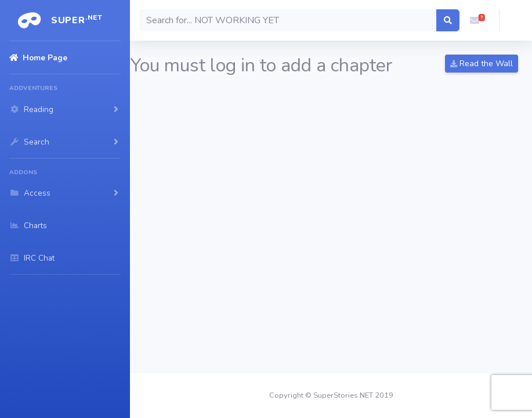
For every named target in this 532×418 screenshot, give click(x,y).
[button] (475, 20)
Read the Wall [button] (482, 64)
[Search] (288, 20)
